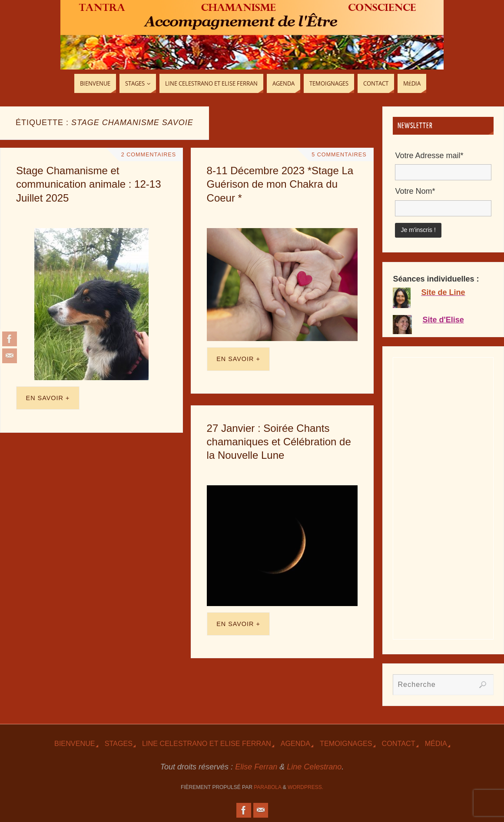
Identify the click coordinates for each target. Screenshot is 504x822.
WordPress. (305, 787)
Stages (119, 743)
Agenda (295, 743)
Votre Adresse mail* (429, 156)
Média (436, 743)
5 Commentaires (339, 155)
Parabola (267, 787)
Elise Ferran (256, 767)
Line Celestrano (314, 767)
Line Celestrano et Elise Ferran (207, 743)
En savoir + (48, 398)
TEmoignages (346, 743)
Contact (399, 743)
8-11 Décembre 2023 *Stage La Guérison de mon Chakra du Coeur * (280, 184)
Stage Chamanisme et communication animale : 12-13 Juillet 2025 (89, 184)
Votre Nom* (415, 191)
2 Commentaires (149, 155)
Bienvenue (75, 743)
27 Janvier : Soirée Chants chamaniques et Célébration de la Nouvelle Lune (279, 442)
